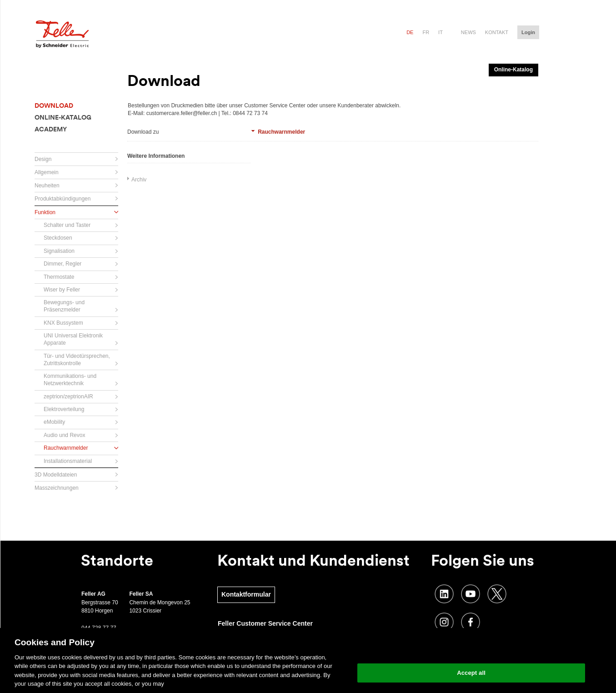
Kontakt (497, 32)
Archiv (139, 180)
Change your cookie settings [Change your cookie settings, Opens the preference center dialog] (471, 650)
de (410, 32)
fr (426, 32)
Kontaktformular (246, 594)
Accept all (471, 673)
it (441, 32)
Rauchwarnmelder (281, 132)
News (468, 32)
